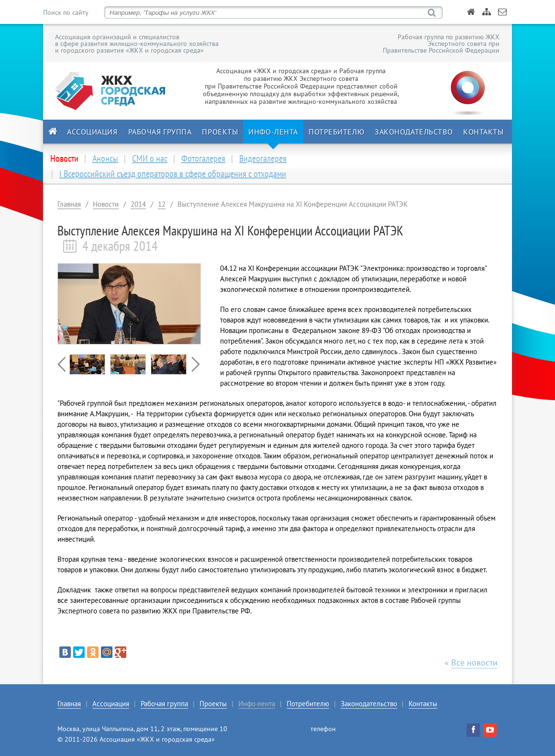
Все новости (474, 662)
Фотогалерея (203, 158)
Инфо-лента (273, 132)
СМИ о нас (150, 158)
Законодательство (414, 132)
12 (162, 204)
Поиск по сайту (66, 12)
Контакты (483, 132)
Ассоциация (92, 132)
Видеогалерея (263, 158)
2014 (138, 204)
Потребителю (336, 132)
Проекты (220, 132)
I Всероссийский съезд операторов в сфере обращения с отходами (173, 174)
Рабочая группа (160, 132)
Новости (106, 204)
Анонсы (105, 158)
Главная (69, 204)
